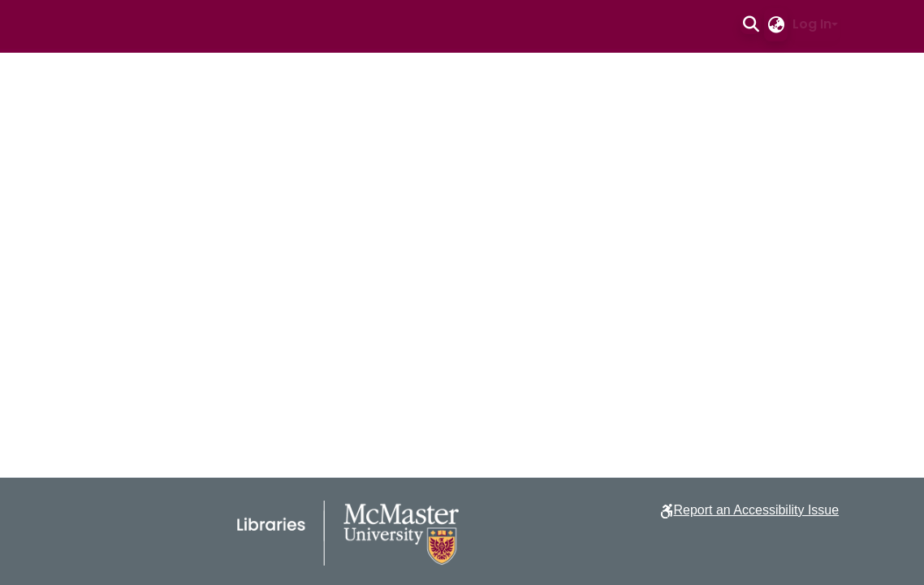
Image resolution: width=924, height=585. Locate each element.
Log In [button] (812, 24)
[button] (751, 24)
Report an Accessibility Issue (756, 510)
